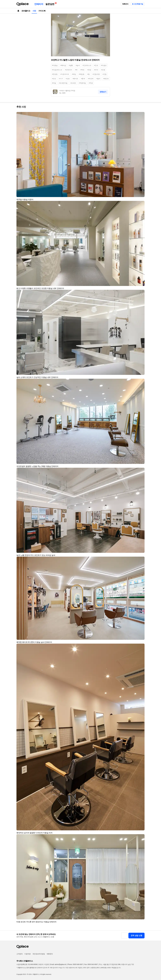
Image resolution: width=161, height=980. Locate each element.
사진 (34, 11)
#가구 (61, 79)
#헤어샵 (63, 65)
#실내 (78, 65)
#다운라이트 (65, 74)
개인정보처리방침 (39, 954)
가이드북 (42, 11)
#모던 (54, 79)
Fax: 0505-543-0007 (91, 964)
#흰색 (83, 79)
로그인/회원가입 (138, 4)
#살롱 (71, 65)
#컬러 (98, 79)
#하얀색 (91, 79)
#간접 (105, 74)
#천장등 (55, 74)
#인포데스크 (87, 65)
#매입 (74, 74)
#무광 (91, 83)
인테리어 (39, 4)
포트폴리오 (26, 11)
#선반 (68, 79)
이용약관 (27, 954)
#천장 (89, 70)
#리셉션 (104, 65)
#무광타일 (82, 83)
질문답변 (50, 4)
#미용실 (55, 65)
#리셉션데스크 (57, 70)
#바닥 (96, 70)
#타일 (54, 83)
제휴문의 (125, 4)
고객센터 (20, 954)
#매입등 (82, 74)
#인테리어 (69, 70)
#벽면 (82, 70)
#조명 (103, 70)
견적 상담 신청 (136, 935)
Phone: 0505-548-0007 (75, 964)
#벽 (76, 70)
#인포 (96, 65)
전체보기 (103, 92)
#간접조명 (96, 74)
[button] (142, 115)
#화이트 (75, 79)
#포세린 (73, 83)
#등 (88, 74)
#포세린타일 (63, 83)
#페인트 (106, 79)
